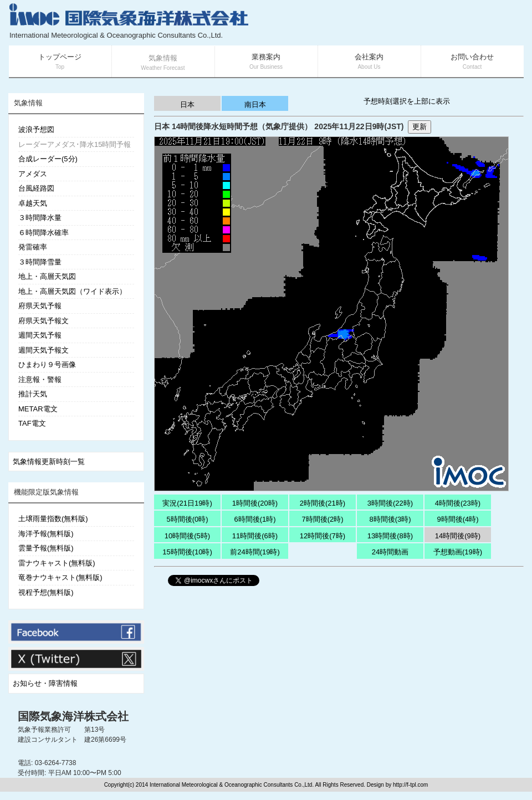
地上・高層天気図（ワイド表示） (72, 291)
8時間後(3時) (390, 519)
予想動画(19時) (458, 552)
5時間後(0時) (187, 519)
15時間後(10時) (187, 552)
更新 (420, 127)
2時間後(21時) (323, 503)
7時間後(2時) (322, 519)
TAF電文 (32, 423)
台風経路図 (36, 188)
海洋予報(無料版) (46, 534)
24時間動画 (390, 552)
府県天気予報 (40, 306)
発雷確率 (33, 247)
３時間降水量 (40, 218)
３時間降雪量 (40, 262)
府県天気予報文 (44, 321)
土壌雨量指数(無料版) (53, 519)
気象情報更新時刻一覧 (49, 462)
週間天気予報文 (44, 350)
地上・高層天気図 (47, 276)
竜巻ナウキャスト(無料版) (60, 577)
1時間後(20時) (255, 503)
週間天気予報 (40, 335)
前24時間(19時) (255, 552)
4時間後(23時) (458, 503)
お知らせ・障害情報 (45, 683)
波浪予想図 (36, 129)
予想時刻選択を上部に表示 (407, 101)
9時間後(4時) (457, 519)
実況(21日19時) (187, 503)
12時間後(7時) (323, 536)
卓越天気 (33, 203)
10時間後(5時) (187, 536)
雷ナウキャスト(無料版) (57, 563)
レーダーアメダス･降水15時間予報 (75, 144)
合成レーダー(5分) (48, 159)
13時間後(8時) (390, 536)
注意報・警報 (40, 379)
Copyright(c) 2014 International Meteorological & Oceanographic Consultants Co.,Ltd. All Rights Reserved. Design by (249, 785)
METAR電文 (38, 409)
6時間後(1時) (255, 519)
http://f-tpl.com (410, 785)
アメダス (33, 174)
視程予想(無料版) (46, 592)
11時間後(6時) (255, 536)
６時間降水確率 (44, 233)
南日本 (255, 105)
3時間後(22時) (390, 503)
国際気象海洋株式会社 (73, 716)
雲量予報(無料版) (46, 548)
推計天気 (33, 394)
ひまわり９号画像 (47, 365)
